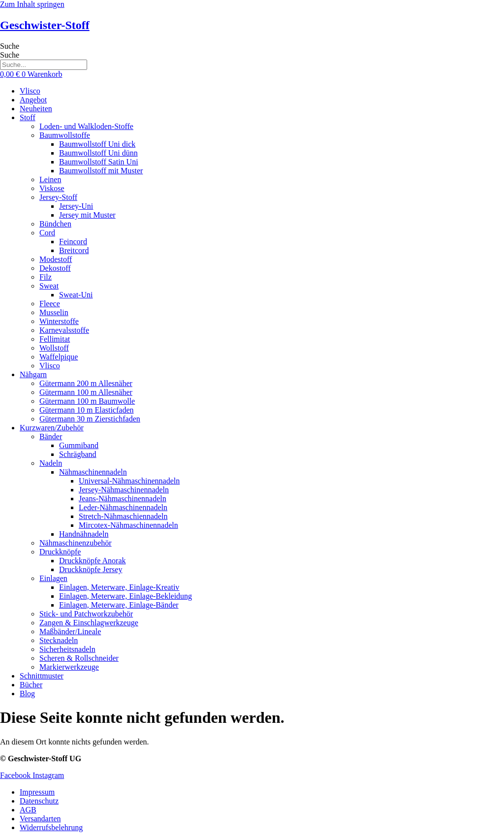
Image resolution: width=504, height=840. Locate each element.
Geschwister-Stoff (45, 25)
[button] (262, 118)
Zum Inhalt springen (32, 4)
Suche (10, 46)
